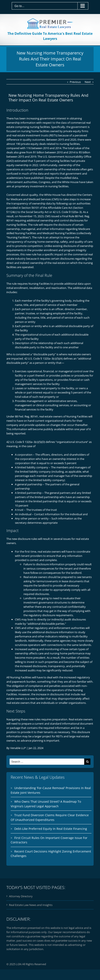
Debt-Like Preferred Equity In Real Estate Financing (51, 829)
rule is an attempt (49, 237)
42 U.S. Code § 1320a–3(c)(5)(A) (43, 358)
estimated (21, 161)
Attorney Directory (21, 896)
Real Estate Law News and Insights (31, 905)
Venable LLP (18, 748)
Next (88, 82)
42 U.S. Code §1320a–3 (67, 212)
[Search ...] (47, 762)
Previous (75, 82)
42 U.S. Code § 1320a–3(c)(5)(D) (26, 442)
